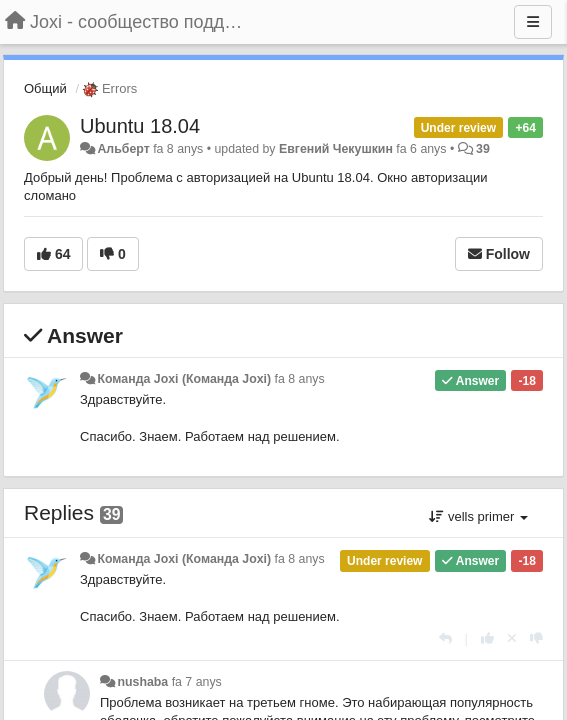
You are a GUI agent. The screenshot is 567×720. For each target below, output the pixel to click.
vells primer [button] (478, 516)
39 (483, 149)
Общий (45, 88)
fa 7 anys (197, 682)
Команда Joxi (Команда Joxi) (184, 379)
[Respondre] (445, 638)
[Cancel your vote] (512, 638)
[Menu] (533, 22)
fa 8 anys (300, 379)
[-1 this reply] (536, 638)
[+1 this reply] (487, 638)
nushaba (142, 682)
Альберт (123, 149)
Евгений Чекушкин (336, 149)
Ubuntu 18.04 (140, 126)
